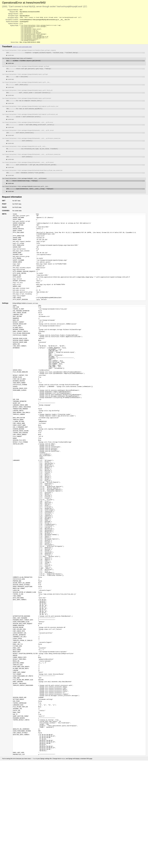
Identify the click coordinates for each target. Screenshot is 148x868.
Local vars (10, 58)
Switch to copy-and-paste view (22, 49)
